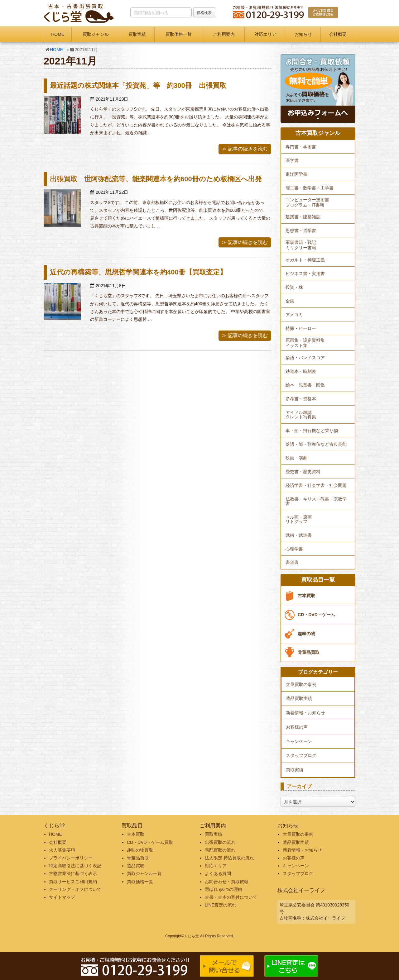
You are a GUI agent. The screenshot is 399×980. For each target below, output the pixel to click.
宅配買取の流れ (220, 850)
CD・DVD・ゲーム (316, 615)
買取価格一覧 (179, 34)
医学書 (292, 160)
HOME (58, 34)
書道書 (292, 562)
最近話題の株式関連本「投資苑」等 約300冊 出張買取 (138, 86)
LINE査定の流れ (221, 905)
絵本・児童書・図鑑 (305, 385)
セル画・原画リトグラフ (299, 519)
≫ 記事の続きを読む (245, 149)
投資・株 (294, 287)
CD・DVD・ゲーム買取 (150, 842)
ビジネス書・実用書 (305, 274)
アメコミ (294, 315)
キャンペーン (299, 741)
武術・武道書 (299, 535)
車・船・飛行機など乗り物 (312, 431)
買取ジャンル (96, 34)
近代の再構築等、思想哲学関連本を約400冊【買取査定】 (138, 272)
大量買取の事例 (301, 684)
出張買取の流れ (220, 842)
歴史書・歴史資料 (303, 472)
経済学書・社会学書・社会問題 (316, 485)
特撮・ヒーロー (301, 328)
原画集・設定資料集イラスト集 (305, 343)
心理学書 (294, 549)
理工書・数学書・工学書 (310, 188)
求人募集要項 (62, 850)
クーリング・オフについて (75, 889)
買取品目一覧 (318, 580)
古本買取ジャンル (318, 133)
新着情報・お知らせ (305, 713)
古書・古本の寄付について (231, 897)
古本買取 (306, 596)
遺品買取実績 (299, 698)
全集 (290, 301)
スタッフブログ (301, 755)
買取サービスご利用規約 (73, 882)
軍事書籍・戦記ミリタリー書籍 (301, 245)
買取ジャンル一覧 (144, 873)
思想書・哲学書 (301, 231)
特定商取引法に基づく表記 (75, 866)
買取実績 (137, 34)
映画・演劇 (296, 458)
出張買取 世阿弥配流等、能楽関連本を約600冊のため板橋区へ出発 (156, 179)
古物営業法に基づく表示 (73, 873)
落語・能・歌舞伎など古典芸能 (316, 444)
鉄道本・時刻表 (301, 371)
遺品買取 (136, 866)
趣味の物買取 (140, 850)
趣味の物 (306, 634)
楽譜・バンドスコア (305, 358)
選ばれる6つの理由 (224, 889)
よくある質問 (218, 873)
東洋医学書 (296, 174)
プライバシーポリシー (71, 858)
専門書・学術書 (301, 147)
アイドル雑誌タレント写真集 (301, 415)
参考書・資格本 (301, 399)
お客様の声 (297, 727)
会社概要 (338, 34)
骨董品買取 (309, 652)
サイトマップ (62, 897)
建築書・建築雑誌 (303, 217)
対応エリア (265, 34)
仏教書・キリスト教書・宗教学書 (316, 501)
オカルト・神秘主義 (305, 260)
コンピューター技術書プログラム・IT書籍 (307, 202)
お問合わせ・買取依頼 (227, 882)
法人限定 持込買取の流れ (229, 858)
